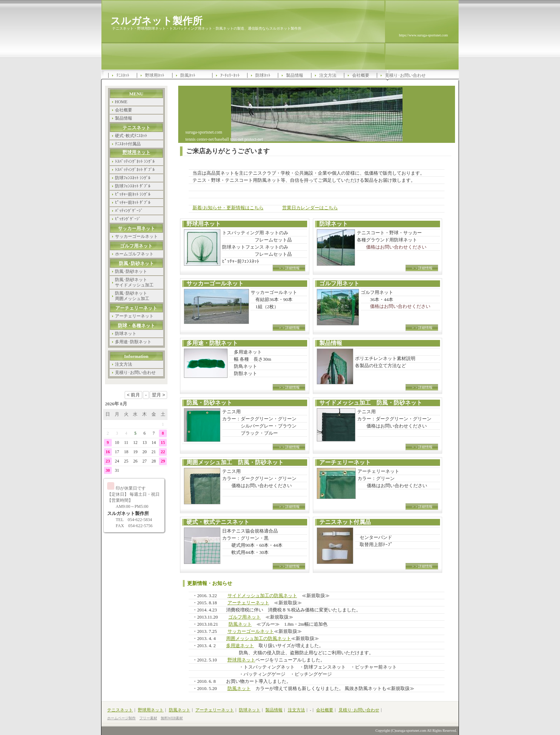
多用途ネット (240, 646)
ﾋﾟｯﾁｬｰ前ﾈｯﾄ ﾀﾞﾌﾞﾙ (133, 202)
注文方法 (328, 75)
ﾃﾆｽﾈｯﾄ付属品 (128, 144)
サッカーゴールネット (251, 631)
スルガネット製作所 (156, 21)
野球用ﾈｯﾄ (155, 75)
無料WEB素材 (172, 718)
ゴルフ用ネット (244, 617)
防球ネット (126, 334)
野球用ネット (241, 660)
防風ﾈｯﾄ (188, 75)
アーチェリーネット (248, 603)
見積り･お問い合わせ (405, 75)
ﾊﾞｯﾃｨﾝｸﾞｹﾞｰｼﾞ (129, 211)
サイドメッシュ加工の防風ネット (262, 596)
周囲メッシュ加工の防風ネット (259, 638)
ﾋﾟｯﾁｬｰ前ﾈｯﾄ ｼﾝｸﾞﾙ (133, 194)
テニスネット (120, 710)
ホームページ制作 (121, 718)
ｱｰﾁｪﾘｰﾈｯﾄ (230, 75)
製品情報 (295, 75)
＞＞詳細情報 (289, 268)
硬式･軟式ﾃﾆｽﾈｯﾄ (131, 136)
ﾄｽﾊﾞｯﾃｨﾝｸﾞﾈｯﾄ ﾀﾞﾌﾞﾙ (135, 170)
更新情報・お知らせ (210, 583)
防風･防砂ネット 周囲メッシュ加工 (132, 296)
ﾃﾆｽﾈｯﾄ (123, 75)
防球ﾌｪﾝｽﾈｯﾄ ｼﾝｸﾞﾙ (133, 178)
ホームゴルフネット (134, 254)
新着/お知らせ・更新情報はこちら (228, 208)
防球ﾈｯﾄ (263, 75)
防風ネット (240, 624)
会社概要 (361, 75)
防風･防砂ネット (131, 271)
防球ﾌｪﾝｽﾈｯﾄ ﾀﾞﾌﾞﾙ (133, 186)
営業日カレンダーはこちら (310, 208)
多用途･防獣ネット (133, 342)
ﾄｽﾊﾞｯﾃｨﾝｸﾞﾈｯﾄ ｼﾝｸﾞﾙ (135, 161)
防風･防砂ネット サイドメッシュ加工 (134, 282)
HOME (121, 102)
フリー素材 (148, 718)
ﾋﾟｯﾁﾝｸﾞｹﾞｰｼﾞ (128, 219)
